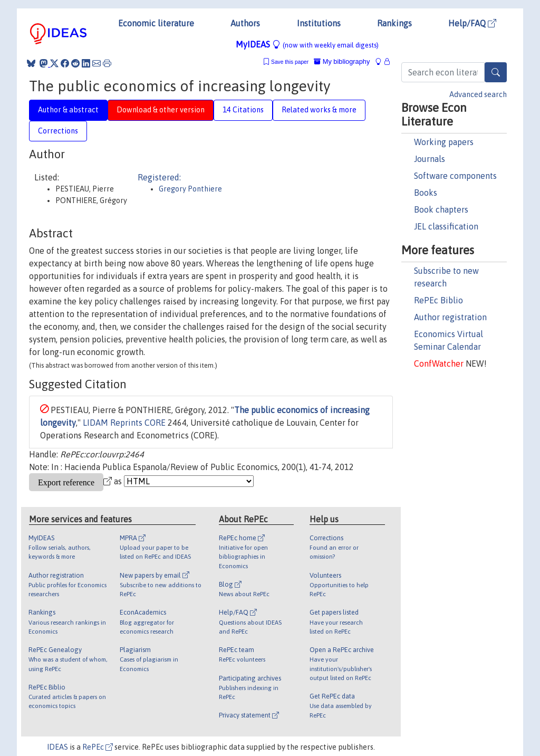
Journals (430, 159)
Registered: (159, 177)
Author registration (450, 317)
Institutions (319, 23)
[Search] (496, 72)
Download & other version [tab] (161, 110)
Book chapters (441, 209)
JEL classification (446, 226)
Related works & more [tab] (319, 110)
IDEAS (57, 747)
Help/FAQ (472, 23)
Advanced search (478, 94)
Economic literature (156, 23)
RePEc (98, 747)
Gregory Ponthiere (190, 189)
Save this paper (290, 62)
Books (426, 193)
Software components (455, 176)
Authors (245, 23)
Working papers (444, 142)
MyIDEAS (307, 44)
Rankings (394, 23)
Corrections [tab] (58, 131)
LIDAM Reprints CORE (124, 423)
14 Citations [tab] (243, 110)
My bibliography (342, 61)
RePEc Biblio (438, 300)
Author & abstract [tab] (68, 110)
